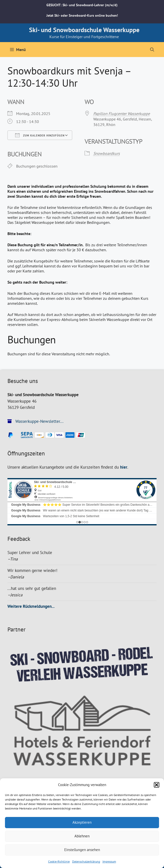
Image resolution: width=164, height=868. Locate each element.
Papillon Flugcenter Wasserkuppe (122, 114)
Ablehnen (82, 836)
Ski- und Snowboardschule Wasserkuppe (84, 30)
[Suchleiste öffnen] (152, 50)
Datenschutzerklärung (86, 861)
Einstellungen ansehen (82, 850)
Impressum (109, 861)
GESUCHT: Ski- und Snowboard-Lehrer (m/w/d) (82, 5)
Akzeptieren (82, 822)
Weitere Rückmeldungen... (31, 606)
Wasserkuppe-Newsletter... (35, 421)
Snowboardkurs (107, 153)
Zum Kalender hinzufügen (40, 135)
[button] (157, 785)
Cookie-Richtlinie (59, 861)
